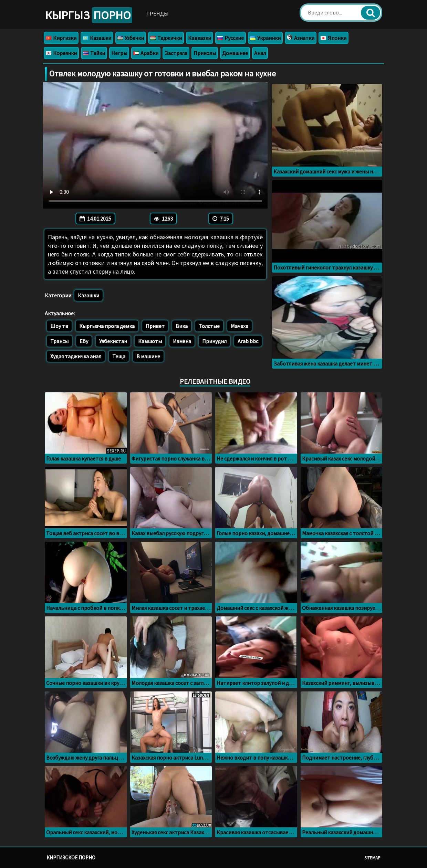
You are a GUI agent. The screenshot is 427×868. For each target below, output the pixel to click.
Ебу (84, 341)
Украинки (265, 38)
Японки (334, 38)
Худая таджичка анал (76, 356)
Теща (119, 356)
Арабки (146, 53)
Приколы (205, 53)
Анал (260, 53)
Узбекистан (113, 341)
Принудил (214, 341)
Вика (182, 326)
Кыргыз (89, 15)
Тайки (94, 53)
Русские (231, 38)
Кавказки (200, 38)
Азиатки (301, 38)
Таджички (166, 38)
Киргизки (61, 38)
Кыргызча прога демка (107, 326)
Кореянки (61, 53)
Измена (182, 341)
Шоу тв (59, 326)
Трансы (59, 341)
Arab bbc (248, 341)
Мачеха (239, 326)
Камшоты (150, 341)
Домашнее (235, 53)
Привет (155, 326)
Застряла (176, 53)
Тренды (158, 13)
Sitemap (372, 858)
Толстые (209, 326)
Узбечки (131, 38)
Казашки (97, 38)
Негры (119, 53)
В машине (148, 356)
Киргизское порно (71, 858)
